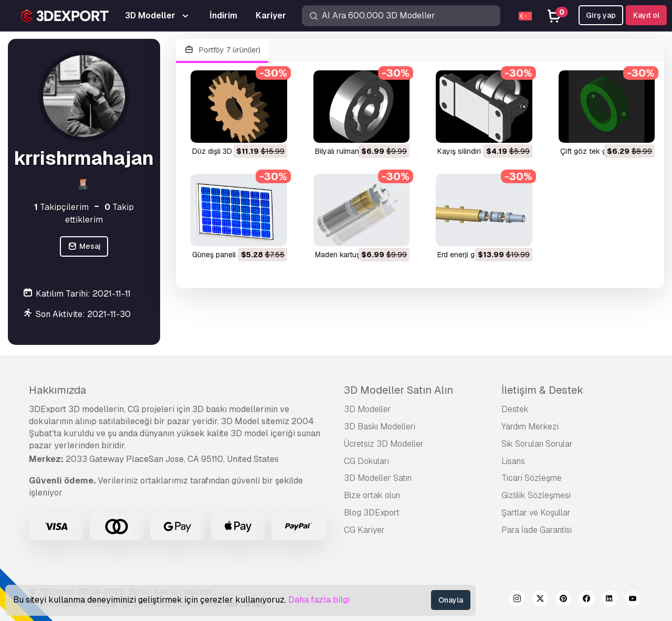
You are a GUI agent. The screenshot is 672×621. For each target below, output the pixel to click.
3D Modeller (367, 409)
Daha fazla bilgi (319, 600)
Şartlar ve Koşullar (536, 513)
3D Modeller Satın (378, 478)
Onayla (451, 600)
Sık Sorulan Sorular (537, 444)
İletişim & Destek (542, 390)
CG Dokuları (366, 461)
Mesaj (84, 246)
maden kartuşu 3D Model (357, 255)
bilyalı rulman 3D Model (354, 151)
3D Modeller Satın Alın (398, 390)
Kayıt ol (646, 15)
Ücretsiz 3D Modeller (384, 444)
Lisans (513, 461)
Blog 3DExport (372, 513)
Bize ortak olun (372, 495)
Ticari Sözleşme (532, 478)
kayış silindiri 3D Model (476, 151)
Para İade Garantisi (537, 530)
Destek (515, 409)
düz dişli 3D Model (223, 151)
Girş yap (601, 15)
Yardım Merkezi (530, 427)
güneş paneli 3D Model (231, 255)
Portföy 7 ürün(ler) (222, 50)
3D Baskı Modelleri (380, 427)
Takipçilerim (61, 207)
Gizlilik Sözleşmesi (536, 495)
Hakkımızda (57, 390)
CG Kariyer (364, 530)
